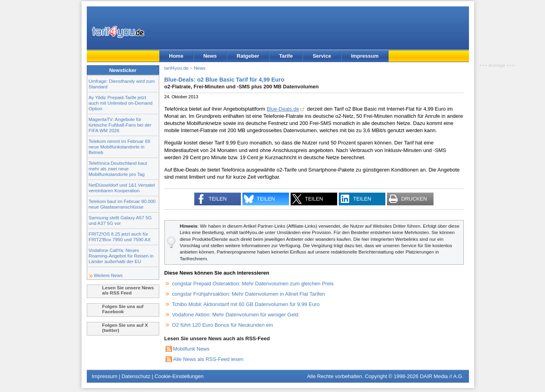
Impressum (365, 56)
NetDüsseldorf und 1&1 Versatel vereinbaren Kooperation (122, 188)
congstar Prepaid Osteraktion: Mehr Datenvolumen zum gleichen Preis (253, 284)
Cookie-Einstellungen (179, 376)
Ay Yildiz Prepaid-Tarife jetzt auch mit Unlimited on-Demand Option (121, 103)
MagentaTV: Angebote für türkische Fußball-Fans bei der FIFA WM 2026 (120, 125)
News (210, 56)
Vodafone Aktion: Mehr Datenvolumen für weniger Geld (235, 315)
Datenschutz (136, 376)
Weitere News (108, 275)
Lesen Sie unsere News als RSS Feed (128, 290)
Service (322, 56)
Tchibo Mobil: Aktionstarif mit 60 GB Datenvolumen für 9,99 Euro (246, 304)
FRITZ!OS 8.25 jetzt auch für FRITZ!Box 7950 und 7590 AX (120, 237)
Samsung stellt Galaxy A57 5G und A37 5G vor (120, 220)
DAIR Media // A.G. (442, 376)
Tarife (286, 56)
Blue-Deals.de (283, 109)
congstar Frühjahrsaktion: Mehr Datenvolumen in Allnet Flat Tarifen (248, 294)
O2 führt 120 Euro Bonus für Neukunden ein (223, 325)
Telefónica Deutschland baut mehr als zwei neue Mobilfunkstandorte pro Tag (118, 169)
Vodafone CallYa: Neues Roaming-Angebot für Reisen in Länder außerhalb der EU (121, 256)
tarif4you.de (177, 68)
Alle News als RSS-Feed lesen (208, 359)
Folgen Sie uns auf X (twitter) (125, 328)
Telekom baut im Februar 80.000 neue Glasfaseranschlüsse (122, 204)
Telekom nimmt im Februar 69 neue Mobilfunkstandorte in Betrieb (120, 147)
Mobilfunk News (191, 349)
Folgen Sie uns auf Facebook (123, 309)
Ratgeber (248, 56)
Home (176, 56)
